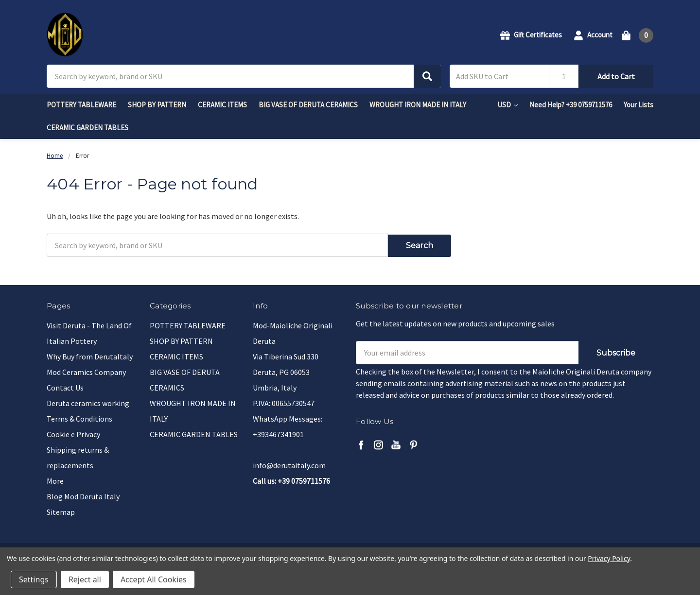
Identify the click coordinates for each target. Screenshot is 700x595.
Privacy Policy (609, 558)
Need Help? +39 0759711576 (571, 105)
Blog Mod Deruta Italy (83, 495)
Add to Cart (616, 76)
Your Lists (639, 105)
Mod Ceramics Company (86, 371)
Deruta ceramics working (88, 402)
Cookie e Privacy (73, 433)
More (55, 479)
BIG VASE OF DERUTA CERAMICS (308, 105)
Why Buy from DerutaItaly (90, 355)
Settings (34, 579)
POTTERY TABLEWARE (81, 105)
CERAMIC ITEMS (222, 105)
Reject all (85, 579)
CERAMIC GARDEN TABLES (87, 127)
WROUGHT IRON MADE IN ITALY (418, 105)
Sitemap (61, 510)
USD (507, 105)
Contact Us (65, 386)
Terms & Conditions (79, 417)
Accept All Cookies (154, 579)
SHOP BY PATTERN (157, 105)
